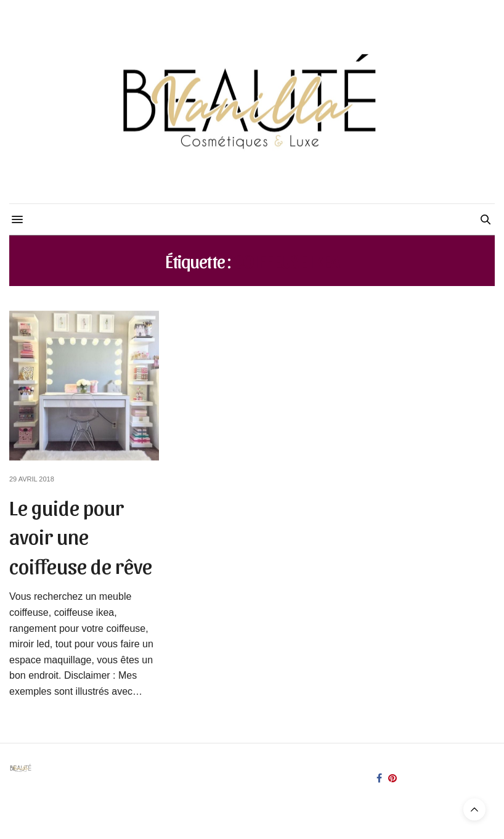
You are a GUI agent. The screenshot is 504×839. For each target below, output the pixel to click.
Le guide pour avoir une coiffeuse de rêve (81, 536)
